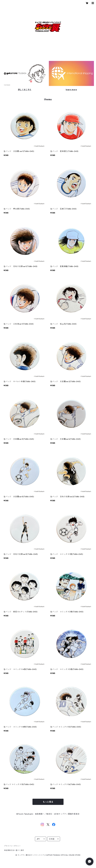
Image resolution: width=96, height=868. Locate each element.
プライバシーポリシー (12, 846)
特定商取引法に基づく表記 (14, 850)
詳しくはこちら (25, 90)
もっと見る (48, 802)
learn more (71, 90)
